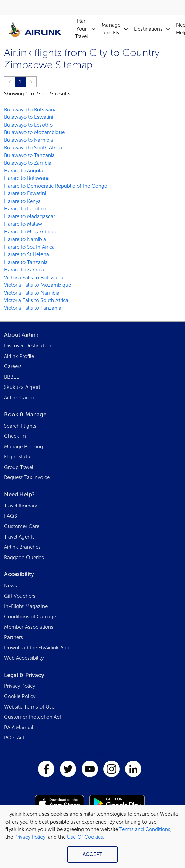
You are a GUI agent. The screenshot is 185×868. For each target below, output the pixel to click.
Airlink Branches (22, 547)
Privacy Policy (30, 837)
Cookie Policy (20, 696)
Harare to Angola (24, 171)
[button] (10, 82)
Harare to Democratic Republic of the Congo (56, 186)
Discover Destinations (29, 346)
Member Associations (29, 627)
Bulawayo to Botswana (30, 110)
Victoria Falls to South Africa (36, 300)
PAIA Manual (19, 728)
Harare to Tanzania (26, 262)
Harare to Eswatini (25, 193)
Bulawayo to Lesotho (28, 125)
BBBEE (12, 377)
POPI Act (14, 738)
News (11, 586)
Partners (14, 637)
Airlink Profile (19, 356)
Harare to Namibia (25, 239)
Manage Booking (24, 447)
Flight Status (18, 457)
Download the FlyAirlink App (37, 648)
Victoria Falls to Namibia (32, 293)
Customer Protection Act (33, 717)
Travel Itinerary (21, 506)
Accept (92, 854)
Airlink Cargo (19, 398)
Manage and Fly (116, 29)
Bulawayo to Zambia (28, 163)
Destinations (154, 29)
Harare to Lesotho (25, 209)
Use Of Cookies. (86, 837)
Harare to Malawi (24, 224)
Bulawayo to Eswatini (29, 117)
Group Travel (19, 467)
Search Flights (20, 426)
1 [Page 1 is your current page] (20, 82)
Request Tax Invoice (27, 477)
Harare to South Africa (29, 247)
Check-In (15, 436)
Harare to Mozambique (31, 232)
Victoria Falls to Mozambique (38, 285)
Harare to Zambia (24, 270)
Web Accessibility (24, 658)
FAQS (11, 516)
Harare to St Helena (27, 254)
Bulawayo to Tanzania (29, 155)
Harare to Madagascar (30, 216)
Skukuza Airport (22, 387)
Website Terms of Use (29, 707)
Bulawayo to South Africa (33, 148)
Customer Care (22, 526)
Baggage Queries (24, 558)
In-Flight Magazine (26, 606)
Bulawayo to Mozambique (34, 132)
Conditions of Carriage (30, 617)
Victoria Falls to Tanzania (33, 308)
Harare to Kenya (22, 201)
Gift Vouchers (20, 596)
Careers (13, 366)
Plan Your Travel (87, 29)
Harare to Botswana (27, 178)
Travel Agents (19, 537)
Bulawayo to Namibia (29, 140)
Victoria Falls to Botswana (34, 278)
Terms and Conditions (145, 829)
